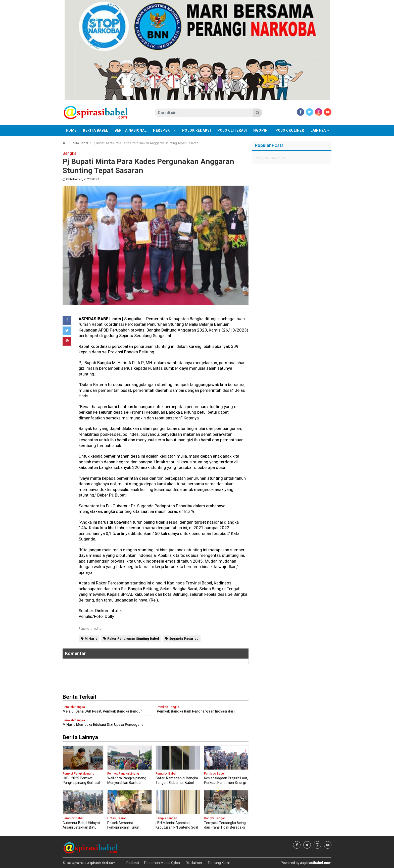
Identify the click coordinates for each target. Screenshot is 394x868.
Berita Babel (95, 130)
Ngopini (261, 130)
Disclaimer (194, 863)
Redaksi (133, 863)
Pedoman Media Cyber (162, 863)
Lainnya (318, 130)
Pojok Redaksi (197, 130)
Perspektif (164, 130)
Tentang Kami (219, 863)
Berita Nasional (131, 130)
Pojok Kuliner (290, 130)
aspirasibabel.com (316, 863)
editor (98, 629)
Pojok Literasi (232, 130)
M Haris (91, 639)
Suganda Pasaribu (184, 639)
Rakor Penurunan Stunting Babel (133, 639)
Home (71, 130)
